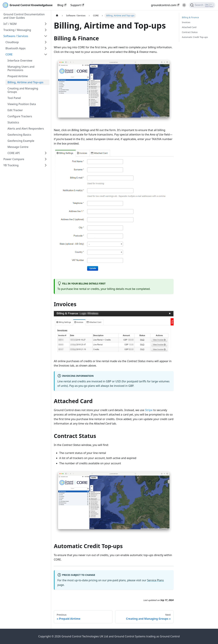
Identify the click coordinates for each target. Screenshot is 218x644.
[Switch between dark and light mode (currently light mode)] (184, 5)
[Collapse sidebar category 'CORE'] (46, 54)
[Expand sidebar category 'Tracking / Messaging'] (46, 30)
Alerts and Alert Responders (26, 129)
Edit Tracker (15, 110)
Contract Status (190, 32)
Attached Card (189, 27)
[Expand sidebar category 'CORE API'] (46, 153)
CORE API (14, 153)
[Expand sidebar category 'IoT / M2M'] (46, 24)
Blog (62, 5)
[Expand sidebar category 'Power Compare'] (46, 159)
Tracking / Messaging (17, 30)
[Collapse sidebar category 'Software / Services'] (46, 36)
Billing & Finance (190, 17)
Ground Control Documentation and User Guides (24, 16)
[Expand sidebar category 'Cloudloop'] (46, 42)
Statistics (13, 122)
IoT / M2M (10, 24)
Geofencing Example (21, 141)
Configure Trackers (20, 116)
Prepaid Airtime (18, 76)
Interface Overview (20, 61)
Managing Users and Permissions (21, 68)
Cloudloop (12, 42)
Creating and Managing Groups (23, 90)
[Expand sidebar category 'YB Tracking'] (46, 165)
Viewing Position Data (22, 104)
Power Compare (14, 159)
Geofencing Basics (19, 135)
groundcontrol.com (165, 5)
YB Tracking (11, 165)
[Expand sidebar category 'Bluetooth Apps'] (46, 48)
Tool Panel (14, 98)
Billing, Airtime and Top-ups (25, 82)
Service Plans (155, 580)
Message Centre (18, 147)
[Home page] (57, 16)
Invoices (186, 22)
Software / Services (16, 36)
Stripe (149, 410)
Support (77, 5)
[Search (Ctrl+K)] (202, 5)
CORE (9, 54)
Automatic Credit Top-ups (195, 37)
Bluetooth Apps (15, 48)
